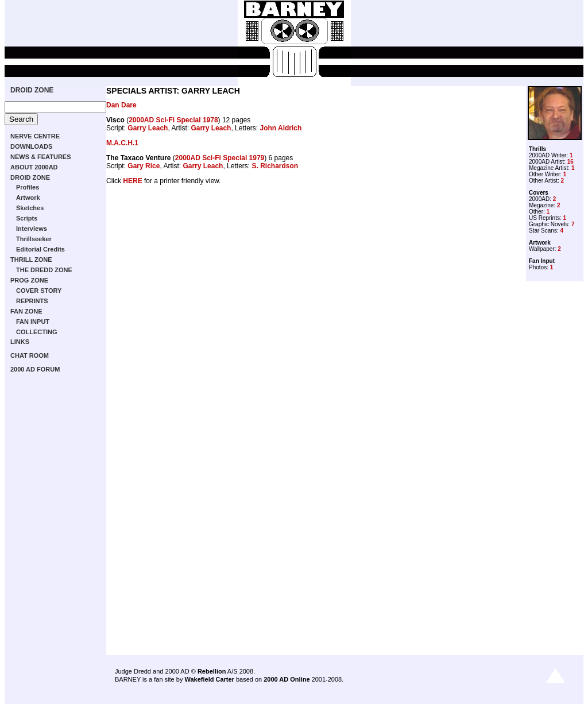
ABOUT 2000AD (34, 167)
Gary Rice (144, 166)
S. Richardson (275, 166)
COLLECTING (37, 332)
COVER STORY (39, 291)
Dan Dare (121, 105)
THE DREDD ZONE (44, 270)
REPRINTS (32, 301)
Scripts (27, 218)
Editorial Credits (40, 249)
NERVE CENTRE (35, 136)
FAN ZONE (26, 311)
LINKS (20, 342)
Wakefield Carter (209, 679)
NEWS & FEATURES (41, 157)
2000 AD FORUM (35, 369)
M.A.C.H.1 (122, 143)
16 (570, 162)
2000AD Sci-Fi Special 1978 (173, 120)
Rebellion (212, 671)
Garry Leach (148, 128)
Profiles (28, 187)
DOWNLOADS (31, 146)
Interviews (32, 229)
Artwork (28, 198)
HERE (132, 181)
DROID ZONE (32, 90)
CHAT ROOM (30, 355)
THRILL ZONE (31, 260)
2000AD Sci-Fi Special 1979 (220, 158)
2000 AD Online (287, 679)
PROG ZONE (29, 280)
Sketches (30, 208)
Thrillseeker (34, 239)
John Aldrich (281, 128)
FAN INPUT (33, 322)
